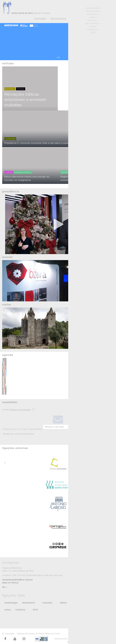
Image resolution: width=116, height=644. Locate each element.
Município (40, 19)
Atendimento (105, 19)
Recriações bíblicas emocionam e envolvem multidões (25, 113)
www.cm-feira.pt (10, 583)
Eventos (75, 19)
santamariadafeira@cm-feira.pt (17, 580)
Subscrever (76, 433)
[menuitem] (11, 603)
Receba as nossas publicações (22, 431)
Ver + (5, 587)
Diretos (89, 19)
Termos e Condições (21, 410)
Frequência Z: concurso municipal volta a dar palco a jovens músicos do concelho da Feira (51, 157)
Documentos (58, 19)
